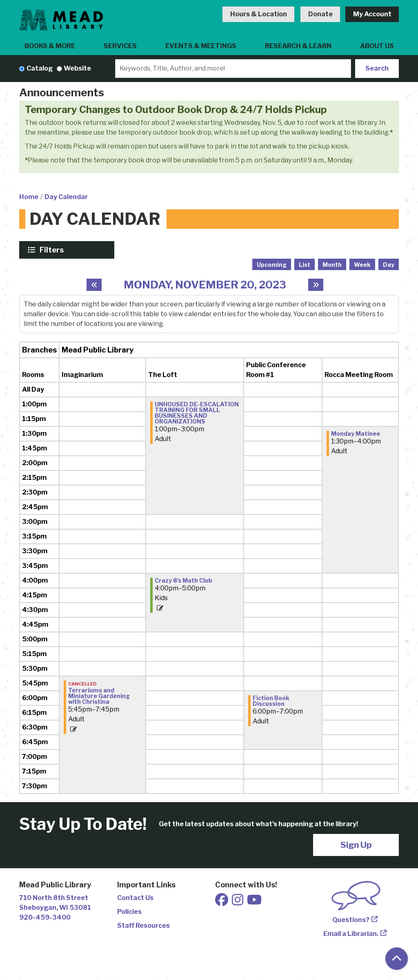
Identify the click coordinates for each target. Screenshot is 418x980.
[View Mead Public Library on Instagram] (238, 902)
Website (77, 68)
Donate (320, 14)
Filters (53, 250)
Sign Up (356, 845)
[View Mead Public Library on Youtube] (254, 902)
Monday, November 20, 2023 (205, 285)
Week (362, 265)
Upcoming (272, 265)
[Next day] (316, 285)
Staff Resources (143, 926)
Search (377, 68)
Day (389, 265)
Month (332, 265)
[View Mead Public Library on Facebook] (222, 902)
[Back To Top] (397, 959)
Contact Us (135, 898)
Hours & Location (259, 14)
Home (29, 197)
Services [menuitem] (120, 46)
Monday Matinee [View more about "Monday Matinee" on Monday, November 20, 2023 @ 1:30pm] (356, 434)
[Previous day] (94, 285)
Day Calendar (66, 197)
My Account (372, 14)
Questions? (351, 920)
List (305, 265)
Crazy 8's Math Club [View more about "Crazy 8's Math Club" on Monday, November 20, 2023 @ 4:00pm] (183, 581)
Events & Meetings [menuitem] (201, 46)
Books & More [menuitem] (50, 46)
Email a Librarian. (351, 934)
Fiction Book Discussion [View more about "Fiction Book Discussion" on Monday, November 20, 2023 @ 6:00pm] (271, 701)
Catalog (40, 68)
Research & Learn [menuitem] (298, 46)
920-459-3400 (45, 917)
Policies (129, 912)
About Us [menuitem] (377, 46)
